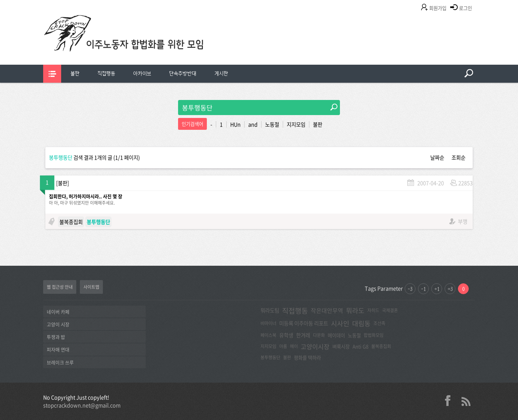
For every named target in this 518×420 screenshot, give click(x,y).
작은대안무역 (327, 311)
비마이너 (268, 323)
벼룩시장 (341, 346)
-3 (410, 289)
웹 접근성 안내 (60, 287)
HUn (235, 124)
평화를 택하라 (307, 357)
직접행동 (106, 74)
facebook (450, 401)
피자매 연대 (58, 349)
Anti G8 (360, 346)
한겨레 (303, 335)
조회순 (458, 157)
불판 (75, 74)
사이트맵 (91, 287)
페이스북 (268, 335)
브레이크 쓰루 (60, 362)
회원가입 (438, 8)
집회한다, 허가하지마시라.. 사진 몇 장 (86, 196)
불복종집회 (71, 222)
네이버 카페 (58, 312)
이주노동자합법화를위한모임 (138, 45)
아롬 (283, 346)
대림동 (361, 323)
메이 (294, 346)
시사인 (340, 323)
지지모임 (296, 124)
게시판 (221, 74)
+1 (437, 289)
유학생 (286, 335)
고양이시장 (315, 346)
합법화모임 (374, 335)
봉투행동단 (270, 357)
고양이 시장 (58, 324)
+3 (450, 289)
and (253, 124)
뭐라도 (355, 311)
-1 (423, 289)
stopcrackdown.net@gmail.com (82, 405)
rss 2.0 (466, 401)
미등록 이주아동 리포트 (304, 323)
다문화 (319, 335)
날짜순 (437, 157)
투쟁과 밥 (56, 337)
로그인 (465, 8)
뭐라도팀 (270, 310)
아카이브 (142, 74)
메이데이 (336, 335)
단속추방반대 (183, 74)
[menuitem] (75, 74)
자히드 (373, 310)
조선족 (379, 323)
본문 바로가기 (0, 0)
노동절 (272, 124)
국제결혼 (390, 310)
